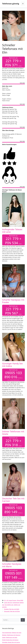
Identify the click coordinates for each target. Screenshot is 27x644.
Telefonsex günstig (11, 4)
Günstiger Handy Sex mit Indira (12, 365)
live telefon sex (9, 605)
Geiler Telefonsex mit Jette (10, 637)
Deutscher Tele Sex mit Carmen (13, 500)
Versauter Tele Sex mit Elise (12, 611)
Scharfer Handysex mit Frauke (13, 301)
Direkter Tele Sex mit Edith (12, 609)
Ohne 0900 (20, 600)
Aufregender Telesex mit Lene (12, 231)
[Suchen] (23, 620)
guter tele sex (8, 603)
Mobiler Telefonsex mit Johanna (11, 635)
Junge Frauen (12, 600)
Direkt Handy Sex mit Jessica (10, 640)
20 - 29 (6, 600)
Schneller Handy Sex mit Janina (11, 642)
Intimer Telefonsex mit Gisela (13, 433)
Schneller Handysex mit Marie (12, 565)
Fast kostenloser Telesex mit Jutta (12, 633)
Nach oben (22, 83)
